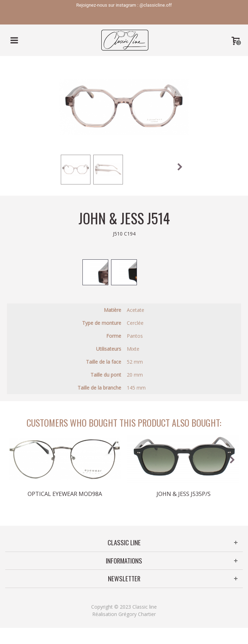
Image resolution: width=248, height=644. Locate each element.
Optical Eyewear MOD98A (65, 494)
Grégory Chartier (137, 614)
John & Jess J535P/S (184, 494)
